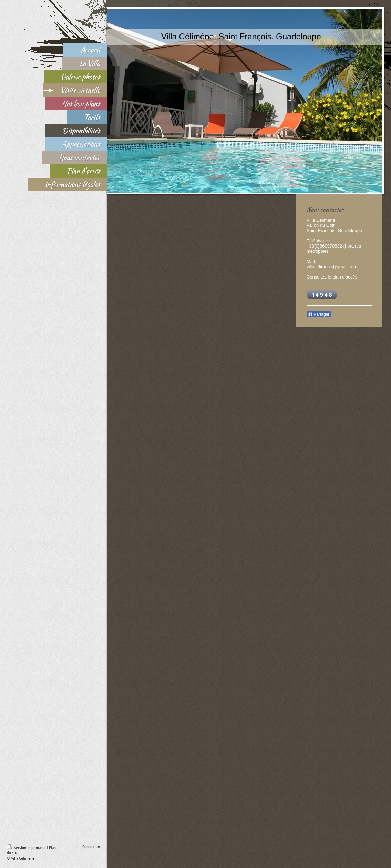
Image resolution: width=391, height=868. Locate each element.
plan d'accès (345, 277)
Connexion (91, 847)
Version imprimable (27, 848)
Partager (319, 314)
